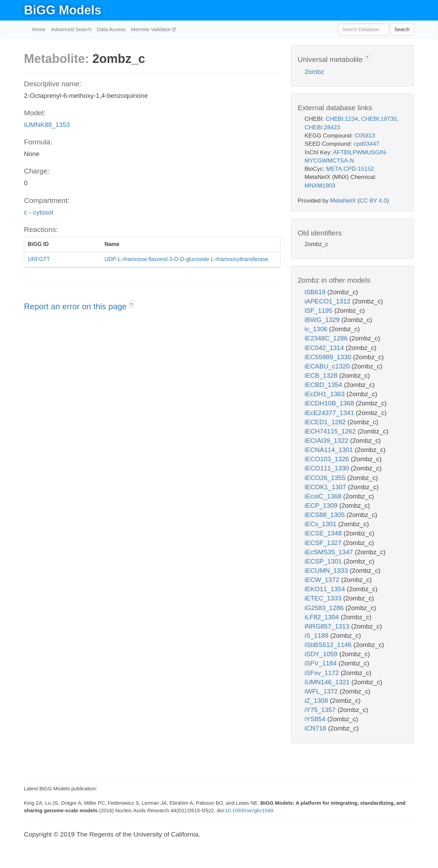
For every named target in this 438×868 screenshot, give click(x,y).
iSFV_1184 (321, 663)
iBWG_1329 (323, 320)
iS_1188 (317, 636)
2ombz (314, 72)
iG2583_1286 (325, 608)
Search (402, 29)
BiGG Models (63, 10)
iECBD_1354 (324, 385)
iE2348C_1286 (327, 338)
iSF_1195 (319, 310)
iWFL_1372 (322, 691)
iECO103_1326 (328, 459)
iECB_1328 (322, 375)
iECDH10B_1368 (330, 403)
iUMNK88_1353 (47, 125)
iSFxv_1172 (323, 673)
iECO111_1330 (328, 468)
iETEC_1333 (324, 598)
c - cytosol (39, 212)
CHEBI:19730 (379, 119)
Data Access (111, 29)
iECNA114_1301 (330, 450)
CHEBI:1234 (342, 119)
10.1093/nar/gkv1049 (249, 810)
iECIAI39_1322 (327, 441)
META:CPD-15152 (350, 169)
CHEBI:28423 (322, 127)
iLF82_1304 (323, 617)
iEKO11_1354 (326, 589)
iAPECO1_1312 (328, 301)
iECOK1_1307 (326, 487)
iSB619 (316, 292)
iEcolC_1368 (324, 496)
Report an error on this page (76, 306)
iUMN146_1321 (328, 682)
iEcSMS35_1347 (330, 552)
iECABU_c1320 (328, 366)
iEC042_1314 (325, 348)
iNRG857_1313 (328, 626)
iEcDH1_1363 (326, 394)
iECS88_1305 (326, 515)
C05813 (365, 136)
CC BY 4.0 (373, 201)
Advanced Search (71, 29)
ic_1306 (317, 329)
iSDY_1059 (322, 654)
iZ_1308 (317, 701)
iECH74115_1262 (331, 431)
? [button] (131, 305)
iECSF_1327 (324, 543)
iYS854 (316, 719)
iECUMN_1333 (327, 571)
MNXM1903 (320, 186)
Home (39, 29)
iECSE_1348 (324, 533)
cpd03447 (367, 144)
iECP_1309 (322, 506)
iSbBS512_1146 (329, 645)
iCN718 (316, 728)
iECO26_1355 (326, 478)
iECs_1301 (321, 524)
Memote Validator (152, 29)
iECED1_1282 (326, 422)
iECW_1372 (323, 580)
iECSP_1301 (324, 561)
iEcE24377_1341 (330, 413)
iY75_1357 (321, 710)
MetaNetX (343, 201)
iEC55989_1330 (329, 357)
